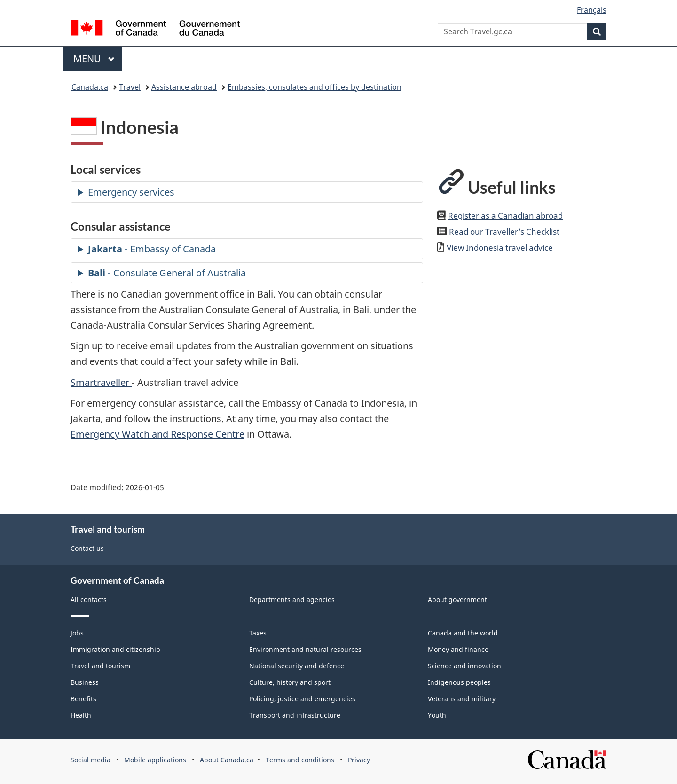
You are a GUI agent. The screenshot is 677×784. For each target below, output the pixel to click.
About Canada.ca (227, 760)
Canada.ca (90, 87)
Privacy (359, 760)
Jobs (77, 633)
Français (592, 10)
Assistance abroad (184, 87)
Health (81, 715)
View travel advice (500, 247)
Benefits (83, 699)
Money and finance (458, 649)
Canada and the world (463, 633)
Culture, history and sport (290, 682)
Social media (91, 760)
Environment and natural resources (305, 649)
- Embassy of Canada (152, 249)
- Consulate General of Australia (167, 273)
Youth (437, 715)
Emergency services (131, 192)
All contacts (89, 600)
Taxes (258, 633)
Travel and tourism (100, 666)
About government (457, 600)
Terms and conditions (300, 760)
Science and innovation (464, 666)
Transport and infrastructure (295, 715)
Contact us (87, 548)
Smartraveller (101, 382)
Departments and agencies (292, 600)
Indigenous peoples (459, 682)
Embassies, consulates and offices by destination (315, 87)
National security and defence (297, 666)
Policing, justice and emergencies (302, 699)
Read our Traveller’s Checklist (504, 231)
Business (85, 682)
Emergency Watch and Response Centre (157, 434)
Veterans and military (462, 699)
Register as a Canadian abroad (505, 215)
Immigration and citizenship (115, 649)
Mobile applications (155, 760)
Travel (130, 87)
